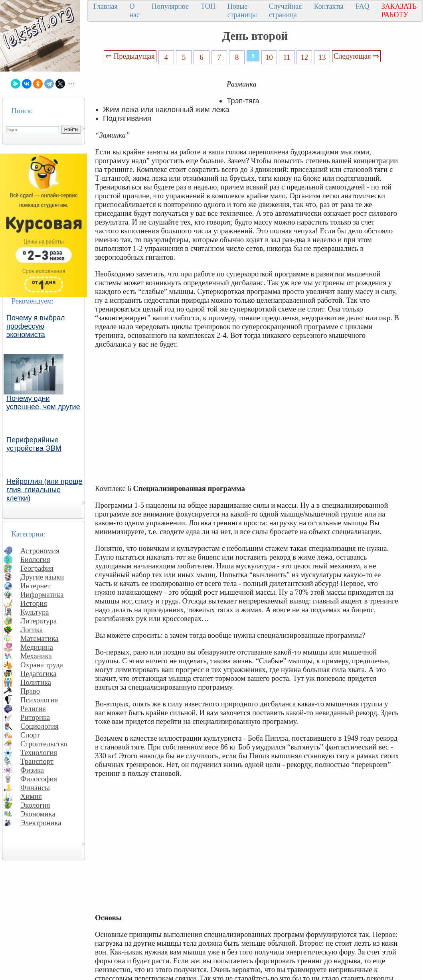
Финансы (35, 788)
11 (287, 57)
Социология (40, 726)
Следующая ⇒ (356, 56)
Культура (35, 612)
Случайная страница (286, 11)
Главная (105, 6)
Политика (36, 682)
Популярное (170, 6)
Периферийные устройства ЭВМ (34, 444)
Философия (39, 779)
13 (322, 57)
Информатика (42, 595)
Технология (39, 752)
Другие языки (42, 577)
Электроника (41, 823)
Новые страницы (242, 11)
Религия (33, 709)
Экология (35, 805)
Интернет (36, 586)
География (37, 568)
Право (30, 691)
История (34, 603)
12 (305, 57)
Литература (39, 621)
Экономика (38, 814)
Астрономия (40, 551)
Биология (35, 559)
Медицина (37, 647)
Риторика (35, 717)
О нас (134, 11)
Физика (32, 770)
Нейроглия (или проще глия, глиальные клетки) (44, 490)
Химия (31, 796)
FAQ (363, 6)
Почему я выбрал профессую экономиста (36, 326)
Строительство (44, 744)
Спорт (30, 735)
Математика (40, 638)
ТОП (208, 6)
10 (269, 57)
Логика (32, 630)
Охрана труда (42, 665)
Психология (39, 700)
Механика (36, 656)
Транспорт (37, 761)
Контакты (329, 6)
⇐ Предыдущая (130, 56)
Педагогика (39, 673)
